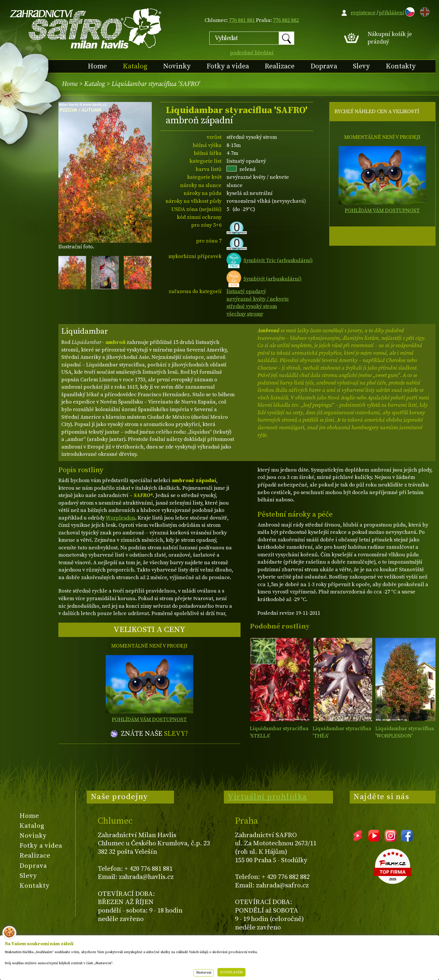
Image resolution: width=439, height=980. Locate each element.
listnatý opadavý (246, 291)
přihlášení (392, 13)
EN (424, 11)
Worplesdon (120, 518)
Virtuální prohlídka (267, 797)
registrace (363, 13)
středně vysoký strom (252, 306)
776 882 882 (286, 20)
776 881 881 (242, 20)
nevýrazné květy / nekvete (258, 299)
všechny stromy (245, 314)
